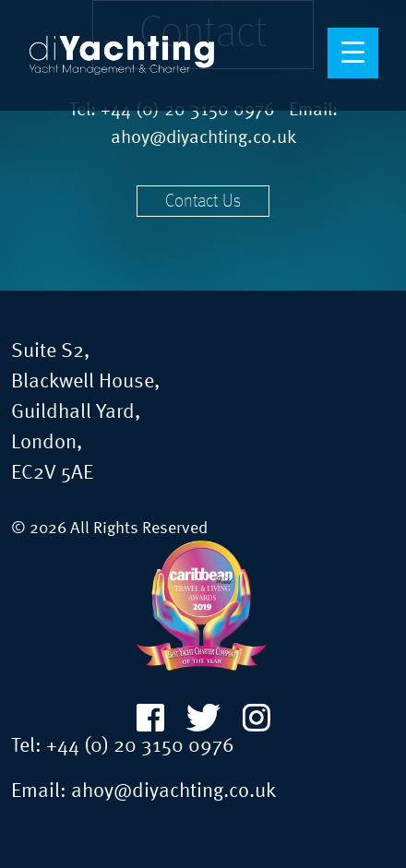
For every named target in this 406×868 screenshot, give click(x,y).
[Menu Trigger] (353, 53)
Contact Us (203, 202)
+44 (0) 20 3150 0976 (140, 746)
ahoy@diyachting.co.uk (203, 138)
